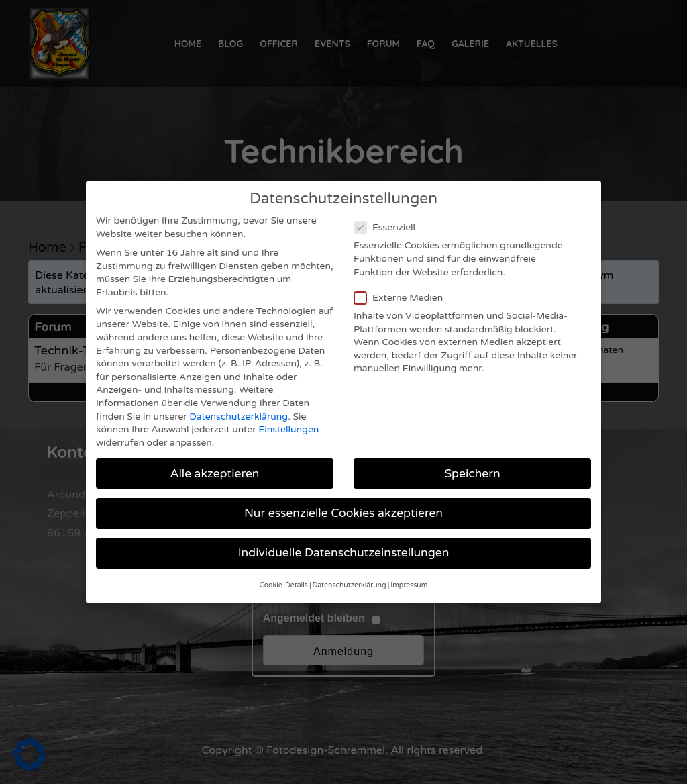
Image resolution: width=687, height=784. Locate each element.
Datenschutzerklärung (239, 402)
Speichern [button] (472, 459)
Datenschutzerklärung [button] (350, 571)
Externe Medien (403, 283)
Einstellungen (288, 415)
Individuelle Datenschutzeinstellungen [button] (344, 538)
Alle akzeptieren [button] (214, 459)
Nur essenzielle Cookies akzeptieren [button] (343, 498)
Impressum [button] (409, 571)
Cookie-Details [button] (284, 571)
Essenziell (389, 213)
